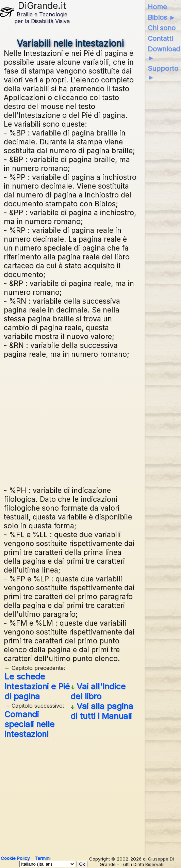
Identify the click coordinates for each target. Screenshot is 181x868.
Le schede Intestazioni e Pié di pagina (37, 686)
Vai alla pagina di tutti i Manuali (102, 711)
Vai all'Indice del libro (98, 691)
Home (157, 7)
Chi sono (162, 28)
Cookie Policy (15, 858)
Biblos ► (162, 17)
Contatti (160, 38)
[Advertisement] (70, 421)
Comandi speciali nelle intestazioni (29, 724)
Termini (43, 858)
